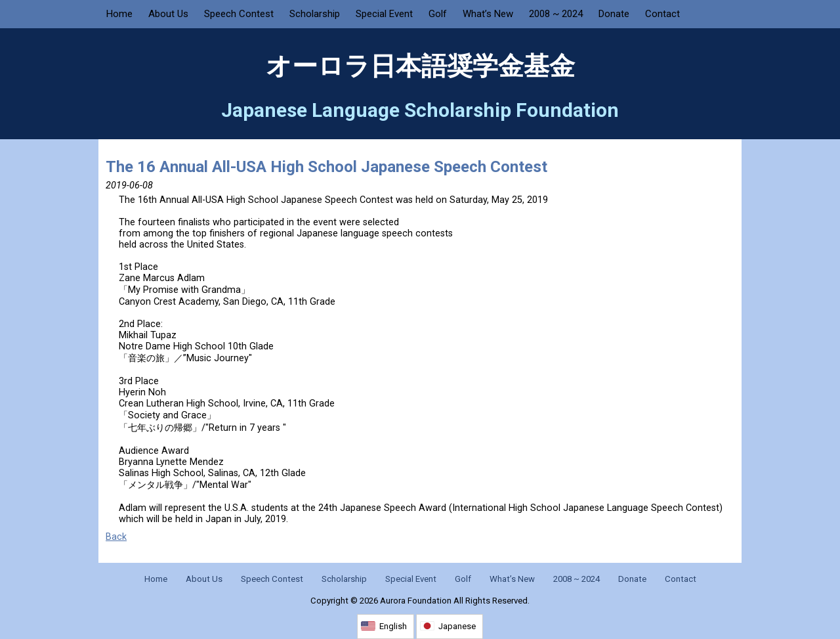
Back (116, 537)
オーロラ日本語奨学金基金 (420, 66)
